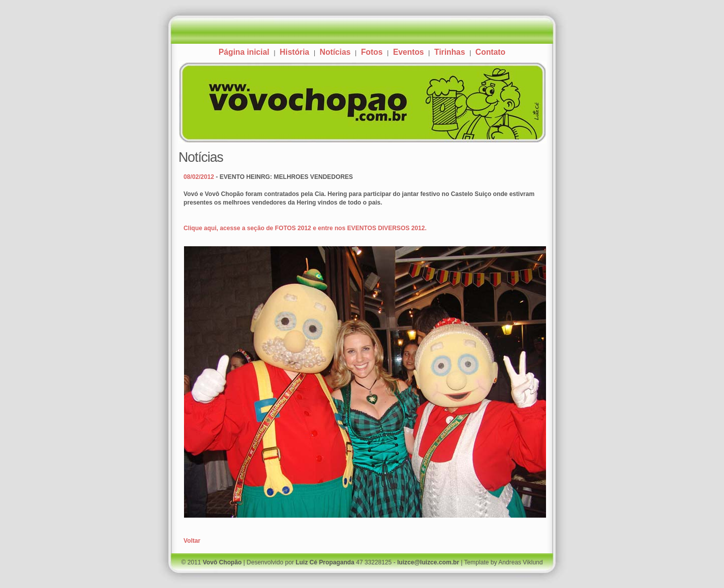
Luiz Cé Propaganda (325, 562)
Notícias (335, 52)
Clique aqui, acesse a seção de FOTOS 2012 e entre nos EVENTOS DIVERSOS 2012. (305, 228)
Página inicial (244, 52)
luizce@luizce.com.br (428, 562)
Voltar (192, 541)
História (294, 52)
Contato (491, 52)
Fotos (372, 52)
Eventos (409, 52)
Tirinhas (450, 52)
